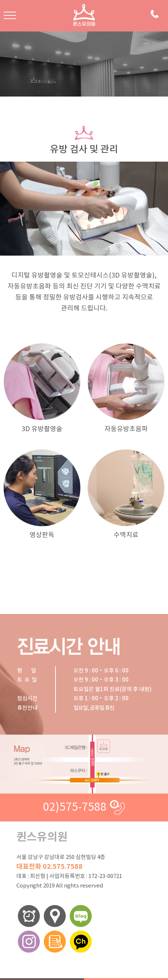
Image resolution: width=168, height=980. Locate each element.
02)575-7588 (75, 807)
